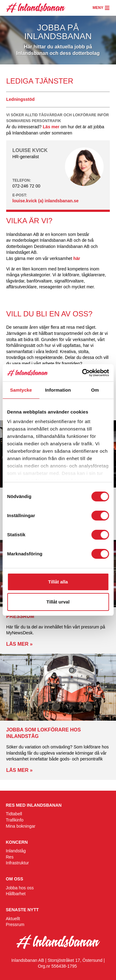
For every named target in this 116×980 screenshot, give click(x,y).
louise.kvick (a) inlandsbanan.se (45, 201)
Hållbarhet (16, 894)
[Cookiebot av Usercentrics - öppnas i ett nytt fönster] (83, 373)
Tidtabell (14, 814)
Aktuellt (13, 919)
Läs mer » (19, 644)
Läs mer (51, 127)
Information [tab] (58, 390)
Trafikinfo (15, 820)
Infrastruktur (17, 863)
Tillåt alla (58, 582)
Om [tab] (95, 390)
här (77, 258)
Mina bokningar (21, 826)
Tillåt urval (58, 602)
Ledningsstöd (20, 99)
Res (10, 857)
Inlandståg (16, 851)
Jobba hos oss (20, 888)
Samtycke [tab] (21, 390)
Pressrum (15, 924)
